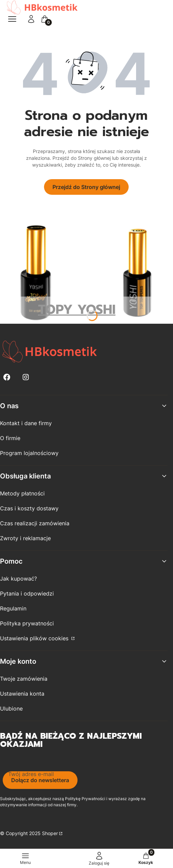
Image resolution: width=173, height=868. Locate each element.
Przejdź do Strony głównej (86, 187)
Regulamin (13, 608)
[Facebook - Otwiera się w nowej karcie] (7, 377)
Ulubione (11, 709)
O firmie (10, 438)
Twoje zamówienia (24, 679)
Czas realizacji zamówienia (35, 523)
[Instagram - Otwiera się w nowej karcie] (26, 377)
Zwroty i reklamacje (25, 538)
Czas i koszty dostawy (29, 508)
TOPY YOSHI (77, 310)
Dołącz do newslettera (40, 780)
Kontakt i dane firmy (26, 423)
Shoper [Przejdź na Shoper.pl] (50, 833)
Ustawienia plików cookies (35, 638)
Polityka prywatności (27, 623)
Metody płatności (22, 493)
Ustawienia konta (22, 694)
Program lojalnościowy (29, 453)
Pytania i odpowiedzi (27, 593)
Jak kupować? (18, 579)
